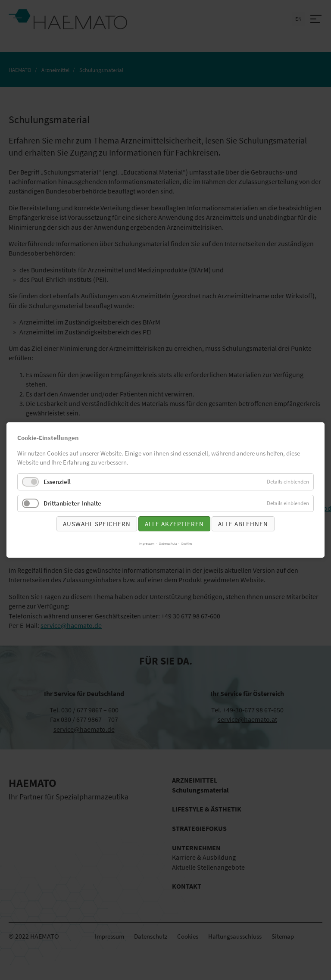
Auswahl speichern (97, 524)
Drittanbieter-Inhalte (72, 503)
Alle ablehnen (243, 524)
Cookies (187, 543)
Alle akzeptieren (174, 524)
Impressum (147, 543)
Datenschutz (168, 543)
